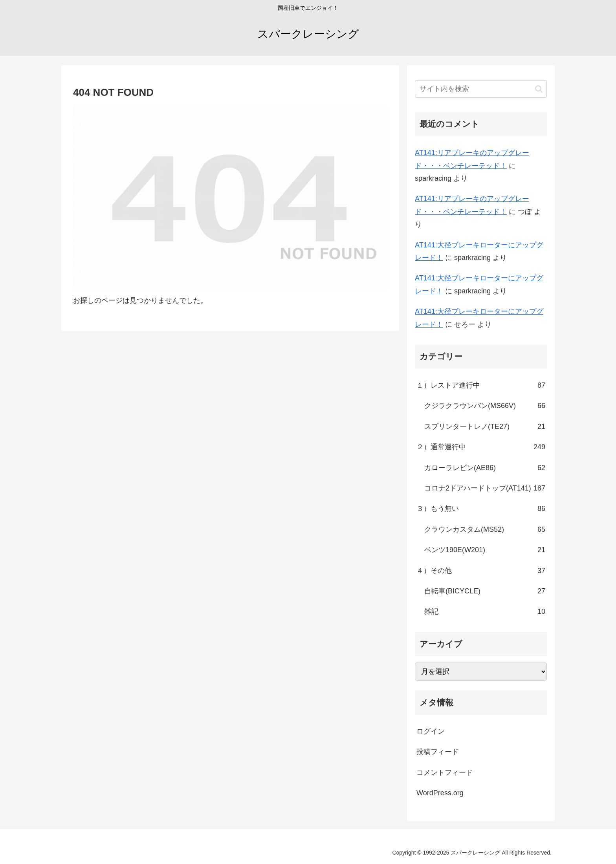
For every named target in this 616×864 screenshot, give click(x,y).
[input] (481, 89)
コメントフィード (445, 772)
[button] (539, 89)
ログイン (431, 731)
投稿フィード (438, 752)
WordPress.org (440, 793)
